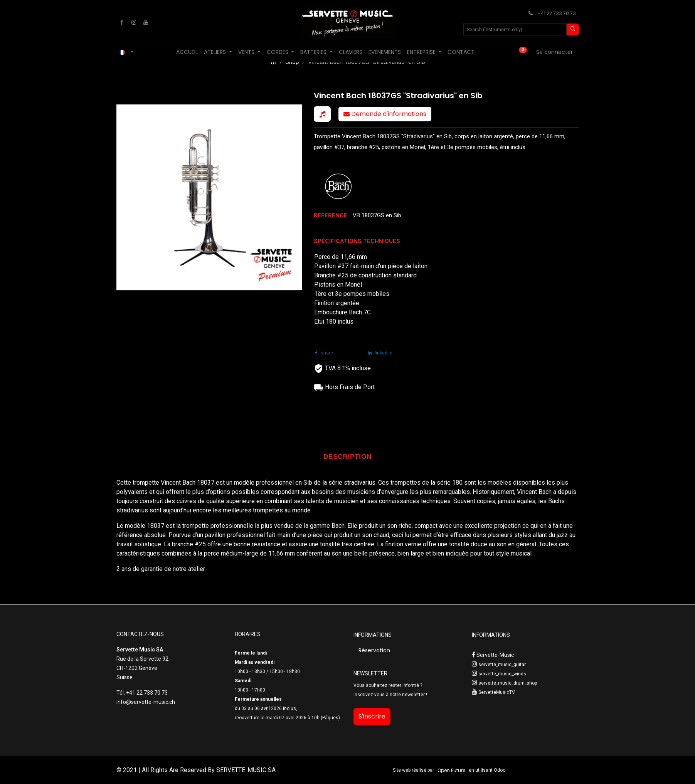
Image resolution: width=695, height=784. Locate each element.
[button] (322, 114)
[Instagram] (134, 22)
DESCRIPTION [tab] (347, 457)
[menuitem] (187, 52)
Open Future (451, 770)
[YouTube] (146, 22)
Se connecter (554, 52)
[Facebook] (122, 22)
